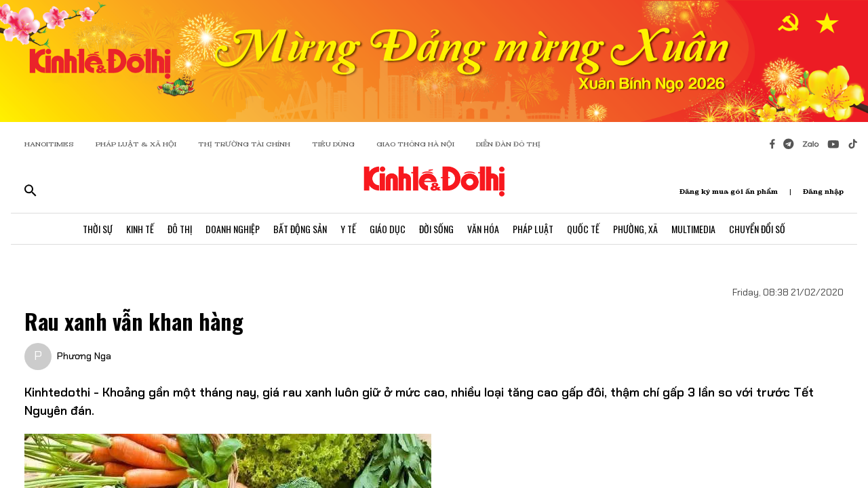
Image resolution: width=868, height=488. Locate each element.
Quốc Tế (583, 229)
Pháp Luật (533, 229)
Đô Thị (180, 229)
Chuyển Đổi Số (757, 229)
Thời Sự (98, 229)
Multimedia (693, 229)
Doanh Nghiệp (233, 229)
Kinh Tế (140, 229)
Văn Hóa (483, 229)
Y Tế (348, 229)
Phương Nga (84, 356)
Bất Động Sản (300, 229)
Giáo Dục (388, 229)
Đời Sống (436, 229)
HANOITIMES (49, 144)
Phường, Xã (635, 229)
